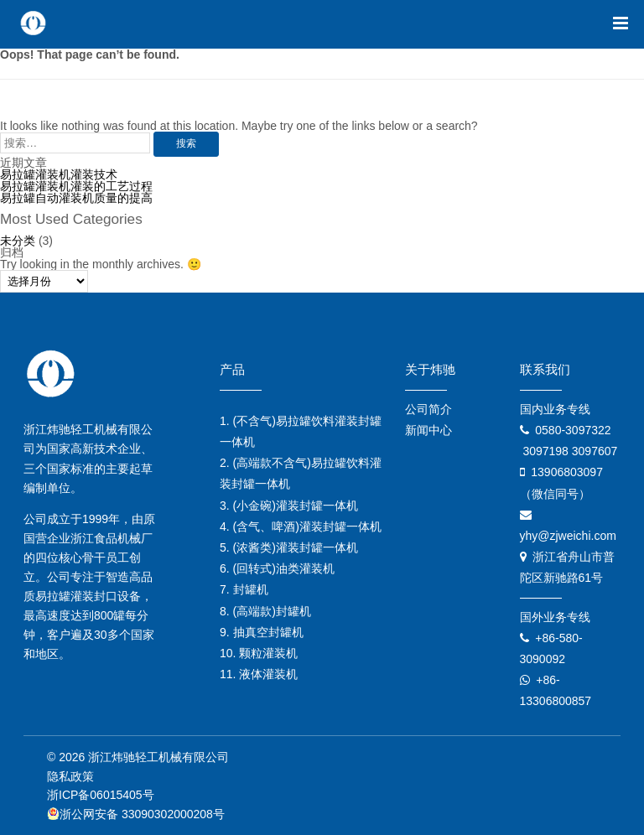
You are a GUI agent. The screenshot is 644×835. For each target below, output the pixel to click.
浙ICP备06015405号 (101, 795)
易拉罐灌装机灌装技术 (59, 174)
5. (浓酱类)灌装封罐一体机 (289, 547)
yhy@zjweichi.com (568, 536)
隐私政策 (70, 776)
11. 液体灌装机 (259, 674)
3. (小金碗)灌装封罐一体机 (289, 506)
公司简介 (428, 409)
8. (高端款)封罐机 (265, 611)
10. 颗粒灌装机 (259, 653)
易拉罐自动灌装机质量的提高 (76, 198)
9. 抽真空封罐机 (262, 632)
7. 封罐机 (244, 589)
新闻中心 (428, 430)
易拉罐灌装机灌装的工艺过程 (76, 186)
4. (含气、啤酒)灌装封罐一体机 (301, 526)
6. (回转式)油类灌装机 (277, 568)
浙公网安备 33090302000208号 (136, 814)
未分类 (18, 241)
